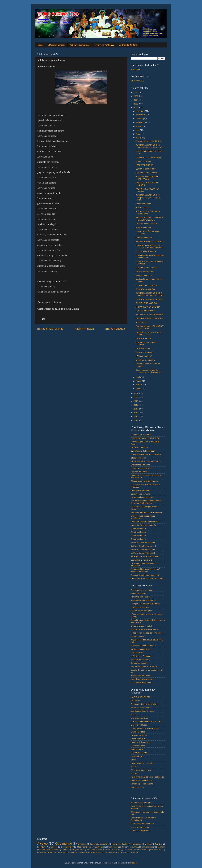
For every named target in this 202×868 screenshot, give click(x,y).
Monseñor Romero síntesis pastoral (146, 512)
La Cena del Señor (139, 472)
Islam (107, 850)
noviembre (141, 115)
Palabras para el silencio (146, 224)
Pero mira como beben (141, 597)
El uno (133, 714)
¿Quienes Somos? (57, 45)
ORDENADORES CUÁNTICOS (149, 318)
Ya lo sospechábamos (140, 659)
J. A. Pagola (116, 850)
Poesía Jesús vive (143, 227)
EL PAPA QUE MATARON (147, 303)
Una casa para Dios (139, 718)
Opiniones (99, 847)
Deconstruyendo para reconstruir (145, 575)
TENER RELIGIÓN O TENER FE (145, 438)
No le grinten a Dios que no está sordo (147, 777)
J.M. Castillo (128, 850)
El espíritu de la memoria (142, 590)
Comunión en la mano (140, 494)
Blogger (134, 863)
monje (120, 852)
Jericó (133, 760)
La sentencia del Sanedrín (142, 497)
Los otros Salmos (143, 204)
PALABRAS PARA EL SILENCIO (150, 299)
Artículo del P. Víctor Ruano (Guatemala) (148, 212)
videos (148, 844)
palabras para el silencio (50, 850)
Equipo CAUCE (137, 81)
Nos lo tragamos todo (140, 827)
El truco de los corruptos (141, 611)
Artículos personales (80, 45)
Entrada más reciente (50, 329)
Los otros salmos (141, 850)
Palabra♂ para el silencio (46, 852)
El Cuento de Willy (128, 45)
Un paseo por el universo (146, 285)
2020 (136, 397)
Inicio (40, 45)
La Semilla (135, 701)
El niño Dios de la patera (141, 683)
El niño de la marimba (145, 360)
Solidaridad (62, 852)
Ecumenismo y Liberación (142, 560)
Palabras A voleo (156, 850)
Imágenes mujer (148, 847)
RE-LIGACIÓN (142, 322)
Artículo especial (143, 208)
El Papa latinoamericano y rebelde (146, 454)
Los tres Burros (137, 756)
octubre (140, 119)
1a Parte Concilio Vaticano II (143, 553)
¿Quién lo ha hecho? (140, 607)
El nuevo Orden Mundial (141, 626)
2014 (136, 420)
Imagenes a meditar (99, 844)
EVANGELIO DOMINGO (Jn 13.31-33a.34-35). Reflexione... (150, 246)
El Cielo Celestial (138, 732)
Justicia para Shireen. (145, 271)
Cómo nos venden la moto (142, 824)
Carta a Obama (137, 653)
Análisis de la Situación (141, 656)
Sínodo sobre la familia (141, 435)
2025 (136, 96)
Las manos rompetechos (141, 780)
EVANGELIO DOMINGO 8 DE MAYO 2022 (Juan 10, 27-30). (150, 294)
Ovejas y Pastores (139, 735)
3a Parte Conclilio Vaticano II (143, 546)
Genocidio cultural (138, 593)
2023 (136, 104)
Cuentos (158, 844)
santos (66, 850)
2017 (136, 409)
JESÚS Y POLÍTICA (144, 165)
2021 (136, 393)
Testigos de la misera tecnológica (145, 604)
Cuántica (135, 847)
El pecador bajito (138, 746)
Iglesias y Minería (138, 458)
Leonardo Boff (67, 847)
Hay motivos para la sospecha (144, 666)
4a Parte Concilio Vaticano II (143, 542)
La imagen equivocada (141, 490)
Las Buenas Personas (140, 465)
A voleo (42, 843)
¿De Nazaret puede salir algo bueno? (147, 721)
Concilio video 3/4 (138, 532)
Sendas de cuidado (139, 663)
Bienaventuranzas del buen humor (146, 461)
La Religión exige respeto (142, 679)
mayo (139, 138)
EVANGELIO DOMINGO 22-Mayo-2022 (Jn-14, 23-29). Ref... (148, 197)
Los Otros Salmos (143, 338)
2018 (136, 405)
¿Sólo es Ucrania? (144, 356)
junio (138, 134)
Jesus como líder (143, 348)
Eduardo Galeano (138, 636)
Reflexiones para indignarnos (143, 600)
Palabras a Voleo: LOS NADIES (149, 241)
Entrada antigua (115, 329)
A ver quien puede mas (141, 770)
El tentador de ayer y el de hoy (144, 704)
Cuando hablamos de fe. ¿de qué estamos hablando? (145, 570)
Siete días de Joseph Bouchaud (145, 556)
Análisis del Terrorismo (141, 676)
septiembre (141, 122)
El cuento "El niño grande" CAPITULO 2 (147, 178)
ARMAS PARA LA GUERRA (148, 307)
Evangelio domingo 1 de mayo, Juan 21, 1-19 (149, 333)
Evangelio (53, 847)
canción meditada (119, 844)
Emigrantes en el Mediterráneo (144, 629)
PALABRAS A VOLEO (145, 289)
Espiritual (41, 847)
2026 (136, 92)
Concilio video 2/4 (138, 536)
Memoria (161, 847)
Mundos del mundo (144, 237)
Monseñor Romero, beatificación (145, 522)
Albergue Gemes (77, 850)
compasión (72, 852)
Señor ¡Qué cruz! (138, 739)
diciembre (141, 111)
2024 (136, 100)
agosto (139, 126)
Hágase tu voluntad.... (145, 352)
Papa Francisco (114, 847)
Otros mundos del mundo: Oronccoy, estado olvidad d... (149, 371)
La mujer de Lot (137, 787)
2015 (136, 416)
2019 (136, 401)
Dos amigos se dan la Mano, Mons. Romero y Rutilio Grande (146, 502)
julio (138, 130)
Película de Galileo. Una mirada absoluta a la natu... (149, 219)
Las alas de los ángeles (141, 742)
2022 (136, 108)
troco (127, 852)
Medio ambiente (84, 847)
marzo (139, 381)
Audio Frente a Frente (94, 850)
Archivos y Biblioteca (104, 45)
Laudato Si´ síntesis (139, 447)
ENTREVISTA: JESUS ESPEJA (149, 314)
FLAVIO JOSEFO (143, 161)
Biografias (82, 844)
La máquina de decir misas (142, 711)
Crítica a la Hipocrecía (140, 830)
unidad (134, 852)
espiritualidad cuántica (96, 852)
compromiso (136, 844)
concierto (82, 852)
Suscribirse (136, 69)
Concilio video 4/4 (138, 529)
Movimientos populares (141, 649)
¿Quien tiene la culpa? (145, 169)
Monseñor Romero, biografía (143, 525)
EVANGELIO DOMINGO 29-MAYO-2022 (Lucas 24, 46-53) (150, 146)
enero (139, 389)
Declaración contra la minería (143, 646)
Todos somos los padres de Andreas (147, 633)
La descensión (137, 749)
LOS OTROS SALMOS (146, 251)
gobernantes (111, 852)
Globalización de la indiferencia (144, 481)
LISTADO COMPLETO (141, 697)
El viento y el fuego (139, 725)
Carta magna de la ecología (143, 451)
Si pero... (135, 767)
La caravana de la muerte (142, 763)
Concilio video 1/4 (138, 539)
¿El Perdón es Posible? (141, 468)
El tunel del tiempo (139, 753)
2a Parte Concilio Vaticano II (143, 549)
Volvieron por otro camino (142, 784)
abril (138, 377)
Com (127, 847)
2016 (136, 413)
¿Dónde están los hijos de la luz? (145, 728)
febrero (139, 385)
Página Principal (84, 329)
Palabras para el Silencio (146, 173)
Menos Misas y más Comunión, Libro (147, 579)
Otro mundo (64, 843)
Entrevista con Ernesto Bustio (148, 157)
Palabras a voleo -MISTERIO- (149, 141)
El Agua (134, 773)
